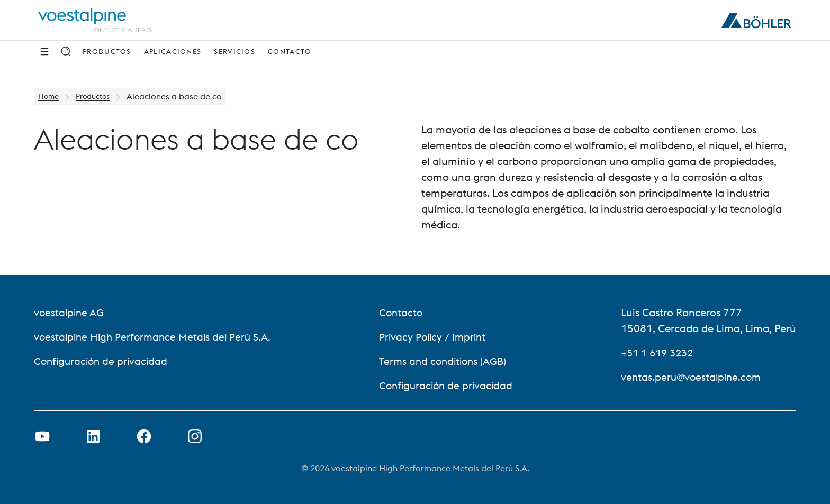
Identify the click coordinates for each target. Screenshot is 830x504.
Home (50, 96)
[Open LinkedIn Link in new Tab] (93, 436)
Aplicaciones (173, 51)
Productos (107, 51)
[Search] (66, 51)
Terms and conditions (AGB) (447, 361)
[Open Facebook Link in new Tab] (144, 436)
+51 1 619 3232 (660, 352)
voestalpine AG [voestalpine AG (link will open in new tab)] (70, 312)
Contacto (290, 51)
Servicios (234, 51)
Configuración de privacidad (103, 361)
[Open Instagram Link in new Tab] (195, 436)
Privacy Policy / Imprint (436, 337)
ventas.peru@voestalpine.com (693, 377)
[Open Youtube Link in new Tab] (42, 436)
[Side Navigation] (44, 51)
